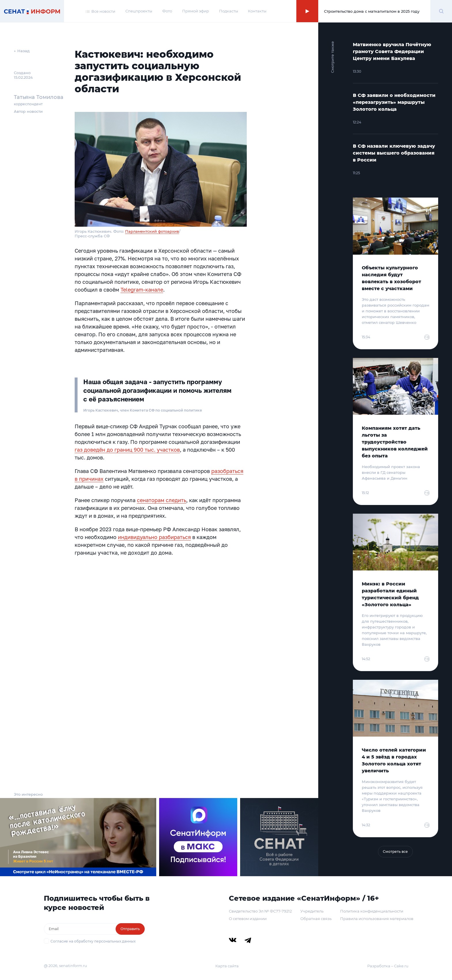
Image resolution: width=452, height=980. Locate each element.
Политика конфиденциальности (372, 911)
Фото (167, 11)
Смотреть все (395, 852)
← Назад (22, 51)
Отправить (130, 929)
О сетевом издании (248, 919)
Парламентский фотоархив (152, 231)
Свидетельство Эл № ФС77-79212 (260, 911)
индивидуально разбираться (154, 537)
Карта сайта (227, 966)
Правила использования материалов (377, 919)
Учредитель (312, 911)
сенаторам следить (162, 500)
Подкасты (229, 11)
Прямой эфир (196, 11)
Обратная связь (316, 919)
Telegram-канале (142, 290)
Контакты (257, 11)
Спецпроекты (139, 11)
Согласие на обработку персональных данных (93, 941)
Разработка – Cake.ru (388, 966)
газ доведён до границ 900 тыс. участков (127, 450)
